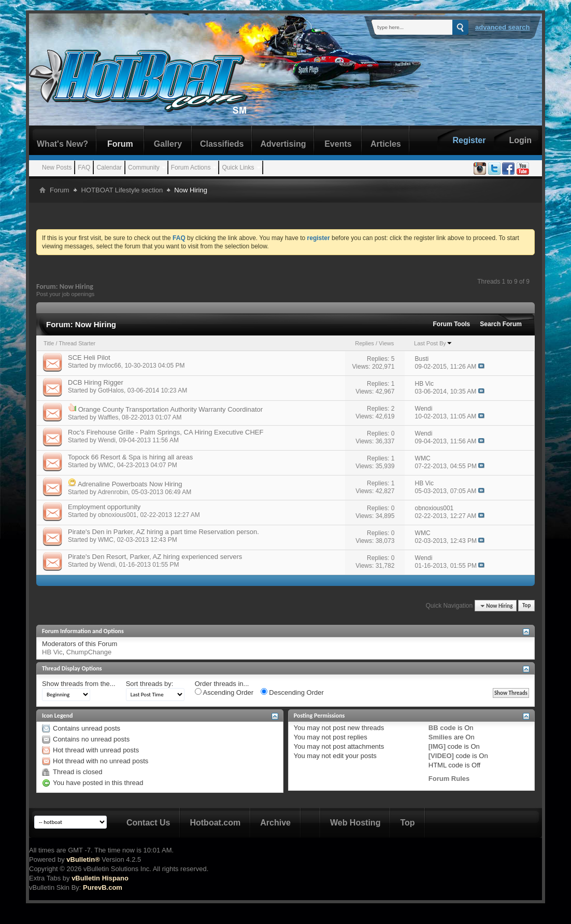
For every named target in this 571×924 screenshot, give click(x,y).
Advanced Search (503, 27)
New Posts (57, 167)
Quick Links (238, 167)
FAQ (84, 167)
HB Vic (52, 652)
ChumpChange (89, 652)
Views (386, 343)
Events (338, 144)
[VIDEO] (441, 756)
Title (49, 343)
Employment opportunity (104, 507)
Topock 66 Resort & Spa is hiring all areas (130, 457)
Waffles (108, 417)
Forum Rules (449, 779)
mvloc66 (110, 366)
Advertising (283, 144)
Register (469, 140)
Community (144, 167)
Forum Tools (452, 324)
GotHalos (111, 390)
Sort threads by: (150, 684)
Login (520, 140)
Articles (386, 144)
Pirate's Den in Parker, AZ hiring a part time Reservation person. (163, 532)
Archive (275, 823)
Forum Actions (191, 167)
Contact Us (148, 823)
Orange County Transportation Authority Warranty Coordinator (170, 409)
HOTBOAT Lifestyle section (122, 190)
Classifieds (222, 144)
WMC (106, 465)
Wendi (107, 440)
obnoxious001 (117, 515)
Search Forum (501, 324)
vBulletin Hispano (100, 878)
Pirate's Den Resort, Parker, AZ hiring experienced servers (155, 557)
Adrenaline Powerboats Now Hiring (130, 484)
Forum (120, 144)
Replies (365, 343)
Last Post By (433, 343)
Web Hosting (355, 823)
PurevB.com (103, 887)
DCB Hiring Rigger (96, 382)
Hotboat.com (215, 823)
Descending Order (292, 692)
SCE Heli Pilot (89, 358)
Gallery (168, 144)
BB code (442, 728)
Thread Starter (77, 343)
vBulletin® (83, 859)
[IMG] (437, 746)
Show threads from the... (79, 684)
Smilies (440, 737)
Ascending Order (224, 692)
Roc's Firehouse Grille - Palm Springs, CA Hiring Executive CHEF (166, 432)
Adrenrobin (113, 492)
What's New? (62, 144)
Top (526, 606)
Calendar (109, 167)
